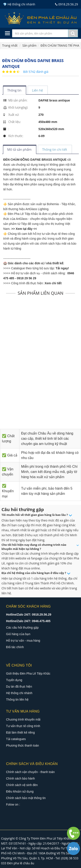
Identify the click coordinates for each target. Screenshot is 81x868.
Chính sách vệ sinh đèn (22, 785)
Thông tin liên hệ (17, 700)
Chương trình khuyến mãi (23, 719)
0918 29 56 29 (27, 278)
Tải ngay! (62, 268)
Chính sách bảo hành (20, 778)
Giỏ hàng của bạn (18, 634)
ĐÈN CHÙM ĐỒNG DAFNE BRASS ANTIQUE (35, 160)
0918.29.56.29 (67, 4)
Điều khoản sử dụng (20, 791)
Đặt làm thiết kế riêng (20, 732)
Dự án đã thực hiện (19, 687)
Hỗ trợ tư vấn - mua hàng (23, 641)
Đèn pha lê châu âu (21, 863)
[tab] (14, 91)
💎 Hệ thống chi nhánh (19, 4)
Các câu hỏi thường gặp (22, 628)
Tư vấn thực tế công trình (23, 726)
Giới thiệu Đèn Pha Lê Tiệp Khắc (28, 673)
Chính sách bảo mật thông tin (26, 798)
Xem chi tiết (53, 283)
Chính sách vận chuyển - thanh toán (30, 772)
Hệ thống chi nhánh (19, 693)
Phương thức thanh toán (22, 745)
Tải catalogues (16, 739)
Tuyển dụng (14, 680)
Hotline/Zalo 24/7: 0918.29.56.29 (29, 615)
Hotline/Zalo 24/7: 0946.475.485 (28, 621)
